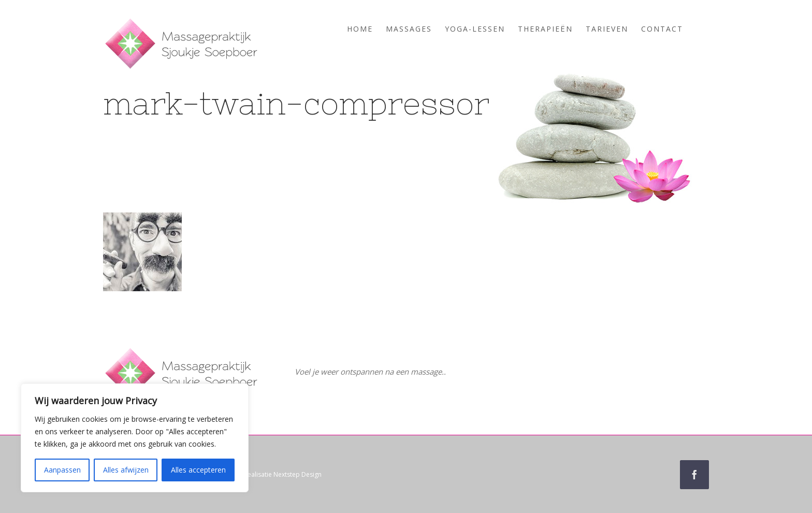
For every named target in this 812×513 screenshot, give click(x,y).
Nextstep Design (298, 474)
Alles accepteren (198, 470)
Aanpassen (62, 470)
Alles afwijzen (126, 470)
